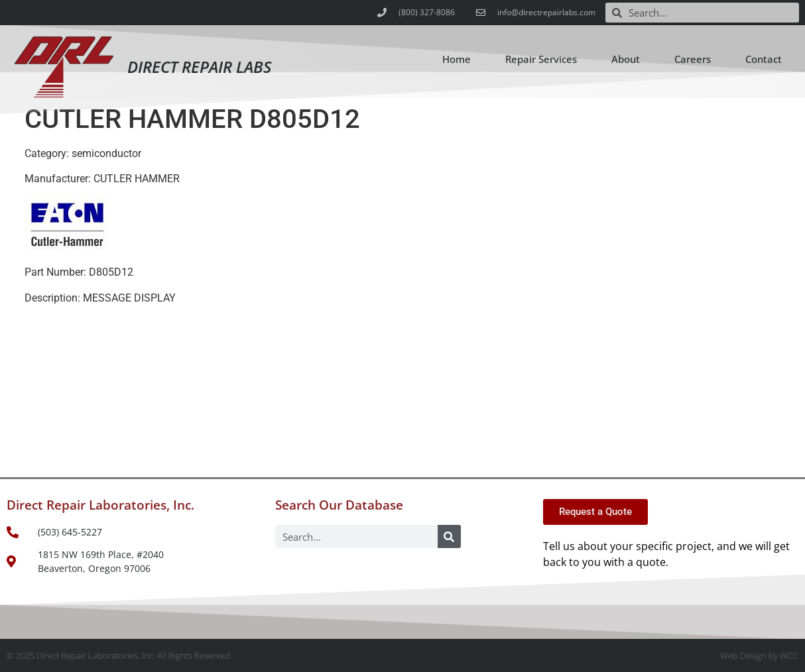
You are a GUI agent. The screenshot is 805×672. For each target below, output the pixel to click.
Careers (693, 59)
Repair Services (541, 59)
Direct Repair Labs (199, 67)
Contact (764, 59)
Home (457, 59)
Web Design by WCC (759, 655)
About (626, 59)
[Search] (449, 536)
